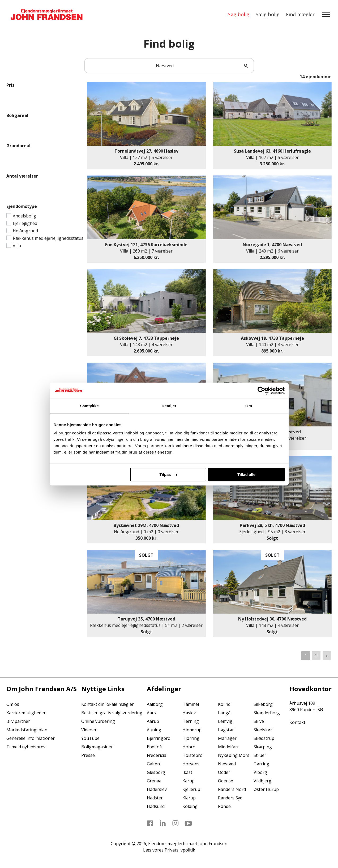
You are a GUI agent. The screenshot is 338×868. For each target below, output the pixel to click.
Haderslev (157, 789)
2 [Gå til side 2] (316, 656)
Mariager (227, 738)
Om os (13, 704)
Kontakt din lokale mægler (108, 704)
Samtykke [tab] (89, 406)
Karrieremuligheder (26, 713)
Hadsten (155, 798)
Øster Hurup (266, 789)
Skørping (263, 747)
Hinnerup (192, 730)
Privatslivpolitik (180, 850)
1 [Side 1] (306, 656)
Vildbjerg (262, 781)
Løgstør (226, 730)
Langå (224, 713)
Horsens (191, 764)
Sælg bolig (268, 14)
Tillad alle (246, 474)
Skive (259, 721)
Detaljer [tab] (169, 406)
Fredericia (157, 755)
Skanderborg (267, 713)
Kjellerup (191, 789)
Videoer (89, 730)
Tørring (261, 764)
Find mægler (300, 14)
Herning (191, 721)
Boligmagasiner (97, 747)
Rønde (224, 806)
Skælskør (263, 730)
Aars (151, 713)
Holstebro (192, 755)
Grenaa (154, 781)
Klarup (189, 798)
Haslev (189, 713)
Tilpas (168, 474)
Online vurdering (98, 721)
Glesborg (156, 772)
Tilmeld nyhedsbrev (26, 747)
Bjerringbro (159, 738)
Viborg (260, 772)
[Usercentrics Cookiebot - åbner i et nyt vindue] (261, 391)
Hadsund (156, 806)
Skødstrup (264, 738)
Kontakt (297, 722)
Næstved (227, 764)
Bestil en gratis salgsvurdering (112, 713)
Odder (224, 772)
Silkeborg (263, 704)
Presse (88, 755)
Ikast (187, 772)
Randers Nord (232, 789)
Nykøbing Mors (234, 755)
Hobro (189, 747)
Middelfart (228, 747)
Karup (189, 781)
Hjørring (191, 738)
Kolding (190, 806)
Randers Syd (230, 798)
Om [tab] (249, 406)
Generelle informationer (31, 738)
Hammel (191, 704)
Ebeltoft (155, 747)
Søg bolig (239, 14)
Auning (154, 730)
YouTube (90, 738)
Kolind (224, 704)
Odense (226, 781)
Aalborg (155, 704)
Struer (260, 755)
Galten (153, 764)
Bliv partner (18, 721)
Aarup (153, 721)
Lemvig (225, 721)
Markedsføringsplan (27, 730)
